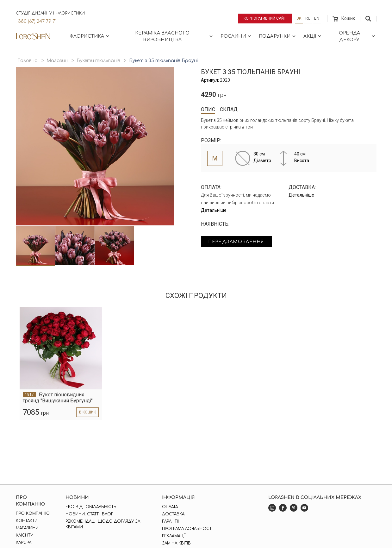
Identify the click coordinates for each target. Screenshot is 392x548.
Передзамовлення (238, 242)
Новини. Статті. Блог (89, 514)
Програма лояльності (187, 529)
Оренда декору (358, 36)
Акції (313, 36)
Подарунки (278, 36)
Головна (28, 61)
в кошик (87, 412)
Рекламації (174, 536)
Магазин (57, 61)
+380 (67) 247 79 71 (36, 21)
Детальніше (214, 210)
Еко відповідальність (91, 507)
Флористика (90, 36)
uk (299, 18)
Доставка (173, 514)
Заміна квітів (176, 543)
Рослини (236, 36)
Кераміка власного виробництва (174, 36)
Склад (229, 109)
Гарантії (170, 521)
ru (308, 18)
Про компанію (33, 513)
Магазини (27, 528)
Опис (208, 109)
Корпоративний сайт (265, 18)
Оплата (170, 507)
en (317, 18)
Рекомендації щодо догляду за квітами (103, 524)
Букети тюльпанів (98, 61)
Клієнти (25, 535)
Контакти (27, 521)
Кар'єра (24, 543)
